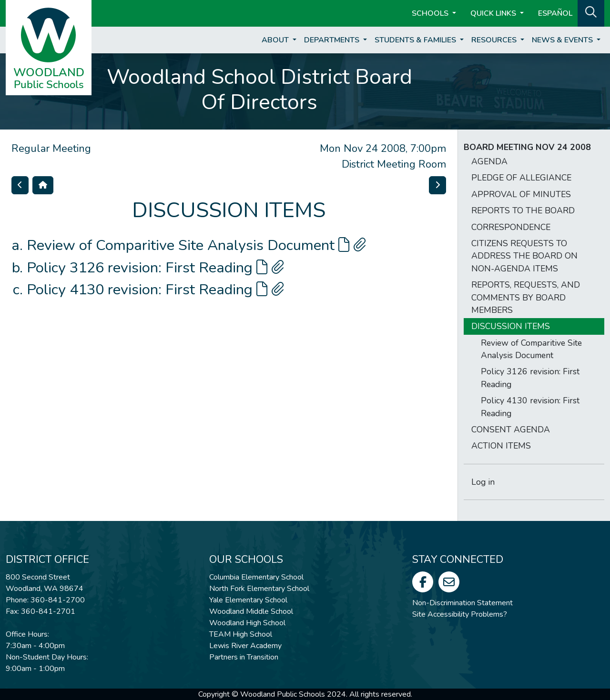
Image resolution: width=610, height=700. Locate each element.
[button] (591, 12)
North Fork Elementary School (259, 589)
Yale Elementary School (248, 600)
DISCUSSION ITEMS (511, 326)
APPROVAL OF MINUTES (521, 194)
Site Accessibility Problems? (460, 614)
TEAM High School (241, 634)
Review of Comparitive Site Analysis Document (196, 245)
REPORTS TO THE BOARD (523, 210)
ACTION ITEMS (501, 446)
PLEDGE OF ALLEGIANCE (521, 178)
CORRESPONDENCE (511, 227)
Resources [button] (495, 40)
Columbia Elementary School (256, 577)
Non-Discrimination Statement (463, 603)
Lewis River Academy (245, 646)
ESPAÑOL (555, 13)
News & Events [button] (563, 40)
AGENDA (489, 161)
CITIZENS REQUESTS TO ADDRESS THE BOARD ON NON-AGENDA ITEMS (524, 256)
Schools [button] (431, 13)
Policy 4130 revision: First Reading (155, 290)
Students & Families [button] (416, 40)
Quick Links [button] (494, 13)
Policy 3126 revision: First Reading (155, 268)
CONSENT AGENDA (511, 430)
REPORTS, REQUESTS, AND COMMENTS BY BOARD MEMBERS (526, 297)
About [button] (276, 40)
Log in (483, 482)
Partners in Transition (244, 657)
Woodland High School (247, 623)
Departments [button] (333, 40)
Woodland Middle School (251, 611)
